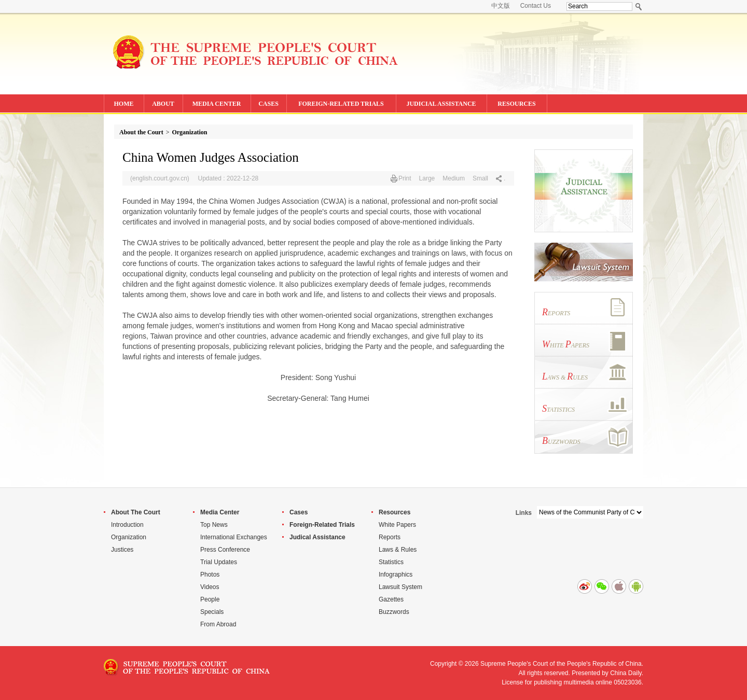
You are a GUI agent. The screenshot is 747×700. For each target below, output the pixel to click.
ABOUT (163, 104)
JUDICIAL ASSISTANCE (441, 104)
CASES (268, 104)
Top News (214, 525)
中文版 (501, 6)
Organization (189, 132)
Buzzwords (394, 612)
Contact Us (536, 6)
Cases (299, 512)
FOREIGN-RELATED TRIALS (341, 104)
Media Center (220, 512)
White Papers (397, 525)
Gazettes (391, 599)
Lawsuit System (400, 587)
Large (427, 178)
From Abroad (218, 624)
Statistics (391, 562)
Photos (210, 575)
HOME (124, 104)
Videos (210, 587)
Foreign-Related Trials (322, 525)
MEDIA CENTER (217, 104)
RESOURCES (516, 104)
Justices (122, 550)
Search (639, 6)
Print (405, 178)
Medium (454, 178)
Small (480, 178)
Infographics (396, 575)
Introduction (127, 525)
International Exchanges (234, 537)
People (210, 599)
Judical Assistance (317, 537)
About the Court (141, 132)
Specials (212, 612)
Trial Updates (219, 562)
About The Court (136, 512)
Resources (395, 512)
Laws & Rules (398, 550)
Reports (390, 537)
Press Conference (225, 550)
